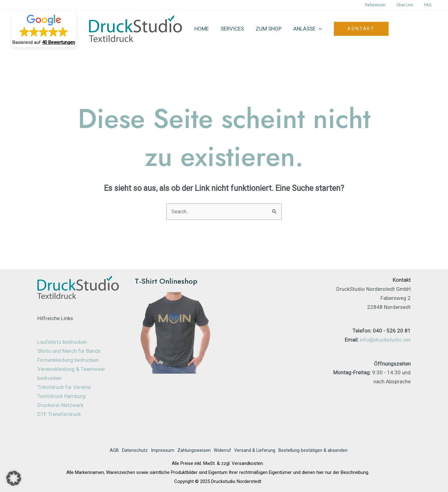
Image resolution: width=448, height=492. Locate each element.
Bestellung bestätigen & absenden (317, 451)
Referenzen (382, 5)
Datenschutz (131, 451)
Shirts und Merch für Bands (69, 352)
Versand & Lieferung (257, 451)
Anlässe (303, 29)
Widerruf (223, 451)
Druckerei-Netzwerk (60, 405)
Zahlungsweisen (193, 451)
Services (230, 29)
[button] (44, 29)
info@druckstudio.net (385, 340)
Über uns (409, 5)
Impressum (160, 451)
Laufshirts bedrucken (62, 343)
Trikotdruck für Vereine (64, 387)
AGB (108, 451)
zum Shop (266, 29)
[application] (314, 29)
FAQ (429, 5)
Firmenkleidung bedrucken (68, 361)
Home (201, 29)
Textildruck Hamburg (61, 396)
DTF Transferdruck (59, 414)
